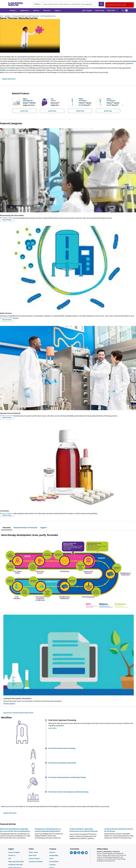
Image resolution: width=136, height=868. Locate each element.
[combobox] (69, 4)
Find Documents (9, 704)
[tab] (7, 528)
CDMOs (3, 70)
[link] (18, 829)
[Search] (101, 4)
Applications (8, 16)
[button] (87, 10)
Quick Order (111, 10)
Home (2, 16)
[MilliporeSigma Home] (15, 4)
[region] (68, 105)
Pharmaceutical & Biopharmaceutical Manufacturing (25, 16)
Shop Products (7, 220)
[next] (123, 105)
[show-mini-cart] (123, 10)
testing (133, 61)
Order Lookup (100, 10)
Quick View (24, 111)
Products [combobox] (37, 4)
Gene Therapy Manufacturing (48, 16)
